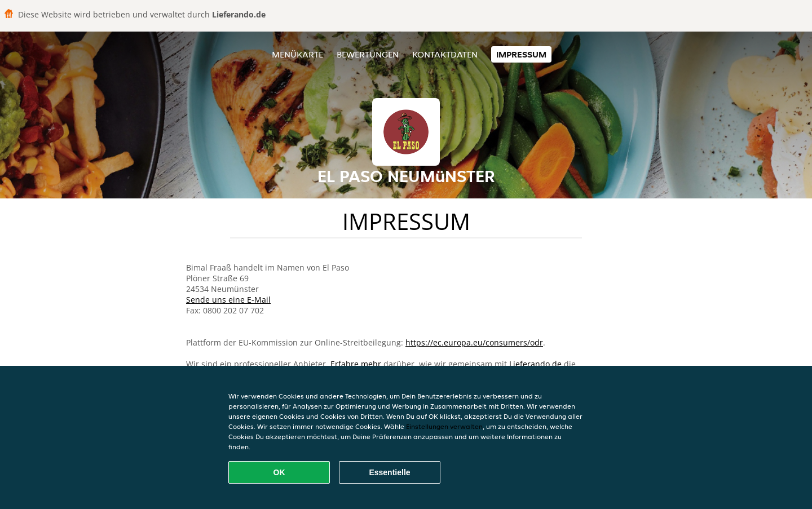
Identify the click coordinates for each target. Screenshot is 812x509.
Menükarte (297, 54)
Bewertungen (368, 54)
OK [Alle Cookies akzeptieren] (279, 472)
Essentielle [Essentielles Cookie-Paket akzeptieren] (389, 472)
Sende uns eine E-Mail (228, 300)
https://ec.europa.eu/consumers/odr (474, 342)
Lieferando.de (535, 364)
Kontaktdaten (445, 54)
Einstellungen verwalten (444, 426)
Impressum (521, 54)
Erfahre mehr (356, 364)
